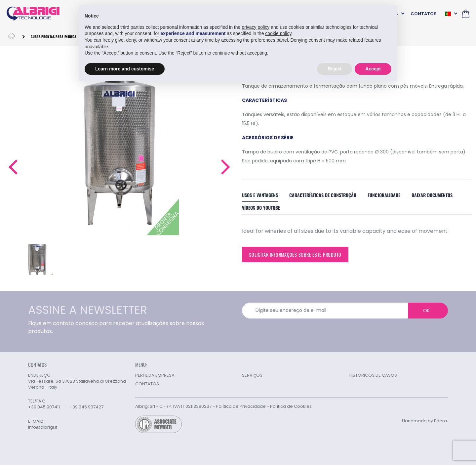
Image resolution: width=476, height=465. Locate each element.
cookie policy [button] (278, 33)
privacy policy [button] (256, 27)
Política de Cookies (291, 406)
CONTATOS (424, 14)
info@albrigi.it (43, 427)
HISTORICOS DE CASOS (373, 375)
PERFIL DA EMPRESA (155, 375)
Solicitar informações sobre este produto (295, 254)
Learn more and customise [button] (125, 69)
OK (426, 311)
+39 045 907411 (44, 407)
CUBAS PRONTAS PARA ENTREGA (54, 37)
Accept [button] (373, 69)
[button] (13, 167)
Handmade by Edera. (425, 421)
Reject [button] (335, 69)
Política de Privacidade (241, 406)
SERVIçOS (252, 375)
